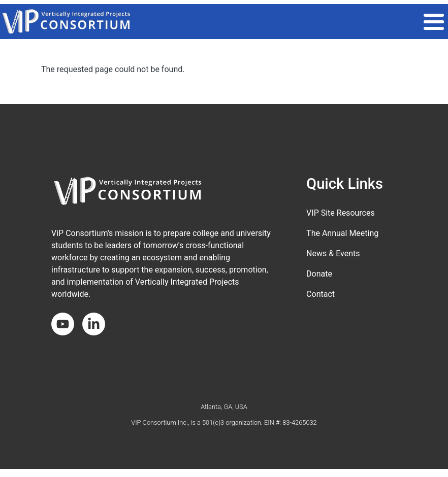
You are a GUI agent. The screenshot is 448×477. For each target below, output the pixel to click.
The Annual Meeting (342, 233)
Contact (321, 294)
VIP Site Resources (341, 213)
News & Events (333, 253)
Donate (319, 274)
